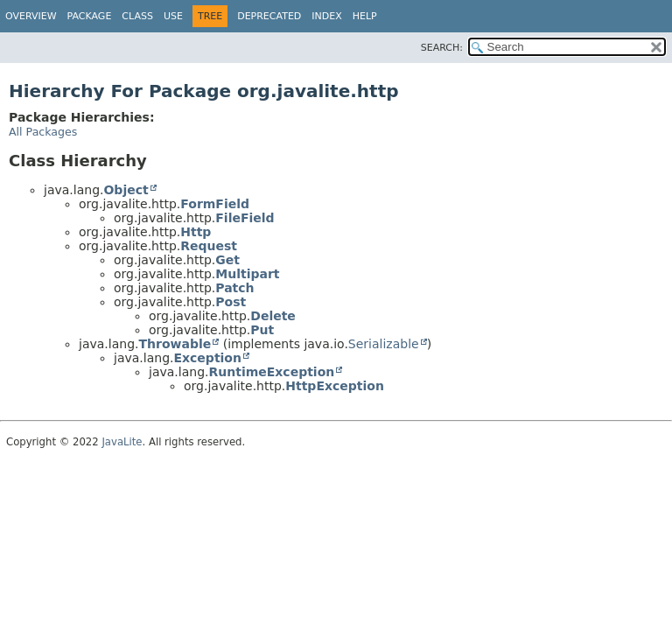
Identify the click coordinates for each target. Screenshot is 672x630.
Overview (31, 16)
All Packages (43, 132)
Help (365, 16)
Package (90, 16)
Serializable (384, 344)
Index (326, 16)
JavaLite (122, 442)
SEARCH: (442, 48)
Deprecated (269, 16)
